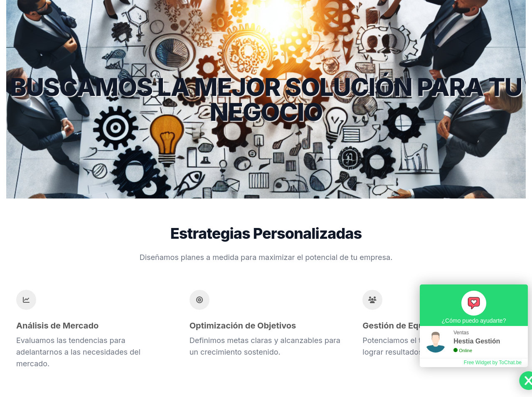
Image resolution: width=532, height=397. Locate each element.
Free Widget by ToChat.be (493, 363)
